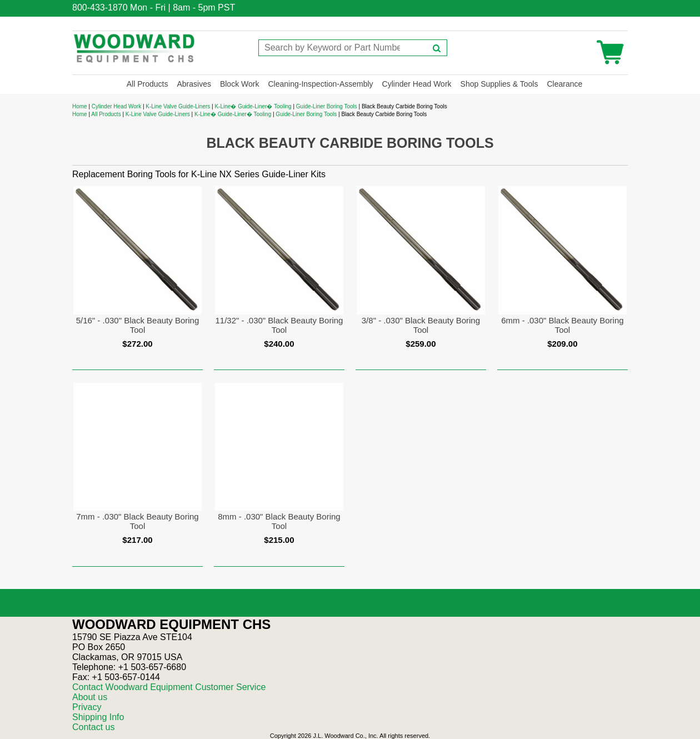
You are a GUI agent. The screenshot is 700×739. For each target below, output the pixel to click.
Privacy (87, 707)
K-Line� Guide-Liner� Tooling (253, 106)
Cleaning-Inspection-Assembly (320, 84)
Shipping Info (98, 717)
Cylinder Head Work (417, 84)
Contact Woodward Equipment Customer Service (169, 687)
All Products (147, 84)
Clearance (564, 84)
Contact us (93, 727)
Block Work (240, 84)
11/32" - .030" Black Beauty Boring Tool (279, 325)
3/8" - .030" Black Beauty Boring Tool (421, 325)
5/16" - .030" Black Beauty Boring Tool (138, 325)
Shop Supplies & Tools (499, 84)
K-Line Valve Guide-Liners (178, 106)
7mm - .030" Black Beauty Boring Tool (137, 521)
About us (90, 697)
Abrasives (194, 84)
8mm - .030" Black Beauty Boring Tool (279, 521)
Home (80, 106)
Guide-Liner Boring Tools (327, 106)
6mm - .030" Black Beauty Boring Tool (562, 325)
